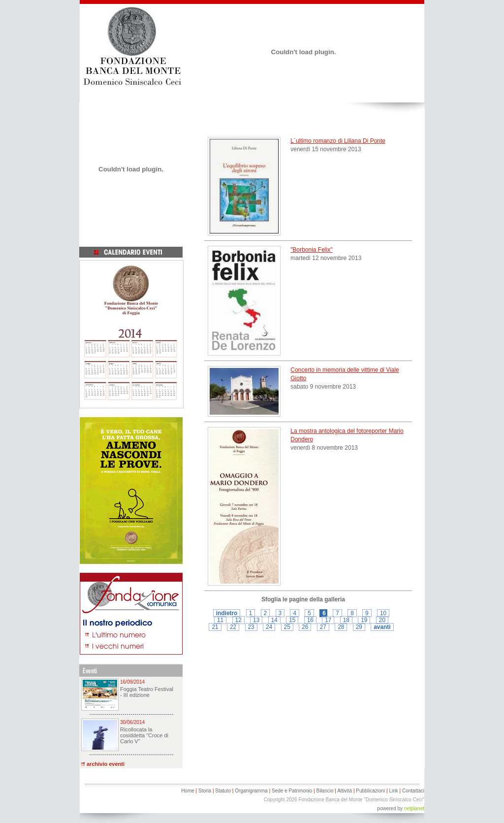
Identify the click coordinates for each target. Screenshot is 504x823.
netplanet (414, 808)
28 (341, 627)
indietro (227, 613)
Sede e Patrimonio (292, 791)
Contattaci (413, 791)
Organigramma (251, 791)
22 (233, 627)
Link (393, 791)
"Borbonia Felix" (311, 250)
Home (188, 791)
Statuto (223, 791)
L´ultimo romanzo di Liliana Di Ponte (338, 141)
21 (215, 627)
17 (328, 620)
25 (287, 627)
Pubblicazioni (370, 791)
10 (383, 613)
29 (359, 627)
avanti (382, 627)
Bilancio (325, 791)
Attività (345, 791)
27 (323, 627)
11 (220, 620)
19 (364, 620)
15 (292, 620)
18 (346, 620)
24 (269, 627)
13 (256, 620)
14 (274, 620)
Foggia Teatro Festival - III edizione (147, 692)
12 (238, 620)
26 (305, 627)
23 (251, 627)
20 (382, 620)
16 (310, 620)
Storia (205, 791)
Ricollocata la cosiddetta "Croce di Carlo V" (144, 735)
